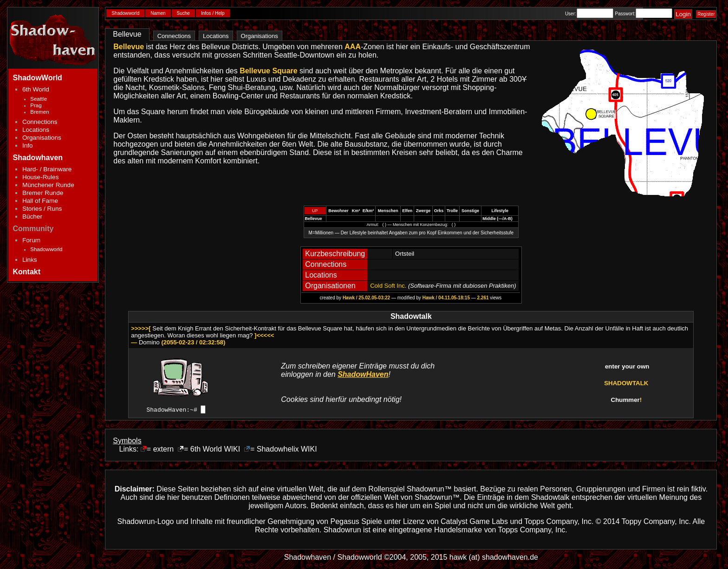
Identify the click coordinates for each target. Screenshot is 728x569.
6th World (36, 89)
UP (315, 211)
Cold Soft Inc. (388, 286)
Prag (36, 105)
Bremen (39, 112)
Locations (36, 130)
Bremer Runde (43, 193)
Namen (158, 13)
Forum (31, 240)
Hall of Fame (40, 201)
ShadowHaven (363, 374)
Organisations (42, 138)
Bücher (32, 217)
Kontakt (27, 272)
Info (28, 145)
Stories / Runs (42, 209)
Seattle (39, 99)
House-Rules (41, 177)
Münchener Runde (48, 185)
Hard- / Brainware (47, 169)
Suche (183, 13)
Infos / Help (213, 13)
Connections (40, 122)
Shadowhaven (38, 158)
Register (706, 14)
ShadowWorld (38, 78)
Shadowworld (46, 249)
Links (30, 260)
